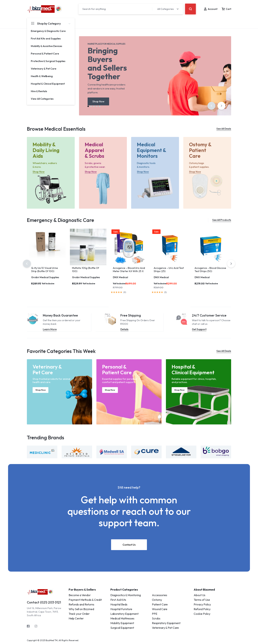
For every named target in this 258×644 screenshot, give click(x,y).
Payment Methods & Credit (85, 600)
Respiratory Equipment (166, 623)
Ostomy (157, 600)
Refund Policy (202, 609)
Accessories (160, 595)
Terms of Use (202, 600)
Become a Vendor (80, 595)
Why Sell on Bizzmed (81, 609)
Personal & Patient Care (45, 54)
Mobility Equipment (122, 623)
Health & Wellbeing (42, 76)
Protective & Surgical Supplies (48, 61)
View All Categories (42, 99)
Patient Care (160, 604)
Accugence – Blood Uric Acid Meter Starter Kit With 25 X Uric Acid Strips (129, 271)
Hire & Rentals (39, 91)
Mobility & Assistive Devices (46, 46)
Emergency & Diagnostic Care (48, 31)
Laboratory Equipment (124, 614)
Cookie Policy (202, 614)
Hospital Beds (119, 604)
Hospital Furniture (121, 609)
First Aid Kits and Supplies (46, 39)
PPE (155, 614)
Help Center (76, 618)
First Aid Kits (118, 600)
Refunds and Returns (81, 604)
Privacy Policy (202, 604)
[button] (211, 106)
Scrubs (156, 618)
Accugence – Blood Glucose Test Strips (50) (210, 270)
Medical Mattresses (122, 618)
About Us (200, 595)
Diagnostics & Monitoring (126, 595)
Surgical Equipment (122, 628)
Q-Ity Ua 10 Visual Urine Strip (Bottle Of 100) (45, 270)
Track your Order (79, 614)
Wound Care (160, 609)
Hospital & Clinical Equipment (48, 84)
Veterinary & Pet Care (44, 69)
